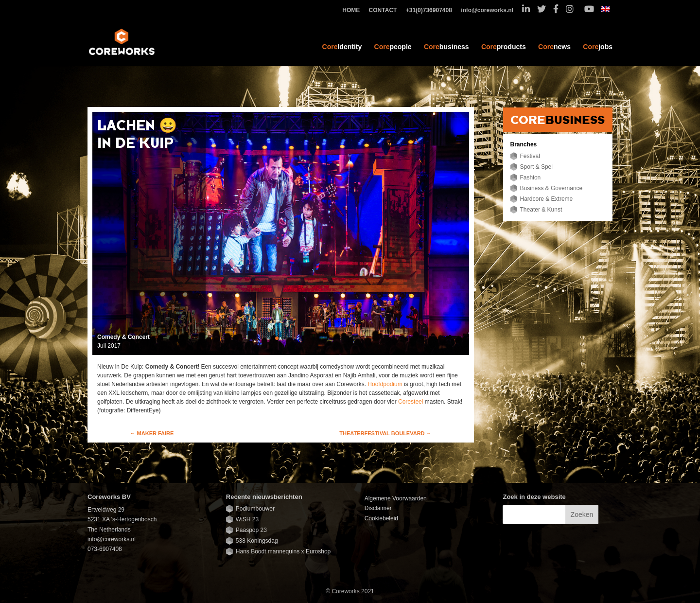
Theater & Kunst (541, 210)
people (393, 47)
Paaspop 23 (251, 530)
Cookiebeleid (381, 518)
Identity (342, 47)
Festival (530, 156)
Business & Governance (551, 188)
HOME (353, 10)
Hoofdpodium (385, 384)
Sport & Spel (536, 167)
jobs (598, 47)
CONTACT (385, 10)
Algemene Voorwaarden (396, 498)
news (554, 47)
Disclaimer (378, 508)
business (446, 47)
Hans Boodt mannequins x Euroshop (283, 551)
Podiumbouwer (255, 509)
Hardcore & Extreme (547, 199)
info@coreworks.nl (490, 10)
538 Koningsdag (257, 541)
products (504, 47)
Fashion (531, 177)
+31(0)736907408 (431, 10)
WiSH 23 (247, 519)
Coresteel (411, 402)
